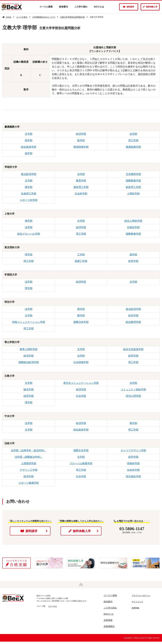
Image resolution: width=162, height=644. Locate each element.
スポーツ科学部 (29, 200)
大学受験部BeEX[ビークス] (44, 17)
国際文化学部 (81, 450)
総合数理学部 (133, 322)
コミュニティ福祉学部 (133, 389)
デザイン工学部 (29, 470)
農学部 (81, 316)
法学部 (133, 134)
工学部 (81, 255)
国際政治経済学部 (29, 362)
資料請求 (129, 7)
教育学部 (81, 181)
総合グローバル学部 (29, 234)
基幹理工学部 (81, 187)
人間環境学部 (29, 463)
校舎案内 (63, 7)
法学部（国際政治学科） (29, 457)
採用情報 (135, 610)
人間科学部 (133, 194)
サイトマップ (137, 604)
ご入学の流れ (81, 7)
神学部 (29, 221)
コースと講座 (46, 7)
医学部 (81, 140)
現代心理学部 (133, 396)
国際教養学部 (133, 181)
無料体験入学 (150, 7)
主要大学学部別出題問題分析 (72, 17)
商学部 (29, 140)
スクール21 (53, 608)
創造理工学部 (133, 187)
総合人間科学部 (133, 221)
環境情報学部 (81, 147)
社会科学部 (81, 194)
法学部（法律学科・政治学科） (29, 450)
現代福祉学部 (133, 476)
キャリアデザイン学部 (133, 450)
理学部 (29, 255)
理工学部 (133, 140)
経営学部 (133, 261)
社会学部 (81, 396)
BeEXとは (99, 7)
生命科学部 (133, 470)
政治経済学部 (29, 174)
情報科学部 (133, 463)
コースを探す (22, 17)
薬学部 (29, 153)
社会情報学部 (81, 362)
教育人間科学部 (29, 349)
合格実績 (108, 623)
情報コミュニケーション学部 (29, 322)
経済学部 (81, 134)
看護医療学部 (133, 147)
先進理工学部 (29, 194)
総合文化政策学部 (133, 349)
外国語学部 (133, 227)
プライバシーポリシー (141, 598)
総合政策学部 (29, 147)
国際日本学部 (81, 322)
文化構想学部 (133, 174)
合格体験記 (109, 629)
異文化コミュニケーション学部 (81, 383)
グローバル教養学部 (81, 463)
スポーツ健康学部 (29, 483)
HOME (9, 17)
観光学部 (29, 389)
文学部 (29, 134)
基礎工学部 (81, 261)
